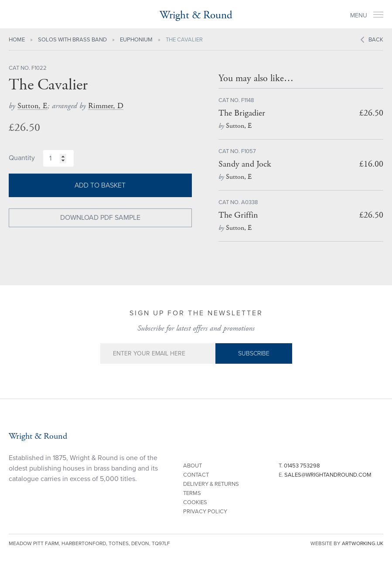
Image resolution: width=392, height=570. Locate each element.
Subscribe (254, 353)
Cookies (195, 502)
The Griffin (238, 215)
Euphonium (136, 40)
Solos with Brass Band (72, 40)
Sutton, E (32, 106)
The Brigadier (242, 113)
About (193, 466)
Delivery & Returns (211, 484)
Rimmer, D (106, 106)
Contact (196, 475)
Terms (192, 493)
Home (17, 40)
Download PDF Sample (100, 218)
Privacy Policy (205, 512)
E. (325, 475)
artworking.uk (363, 543)
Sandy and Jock (245, 164)
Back (376, 40)
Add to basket (100, 185)
